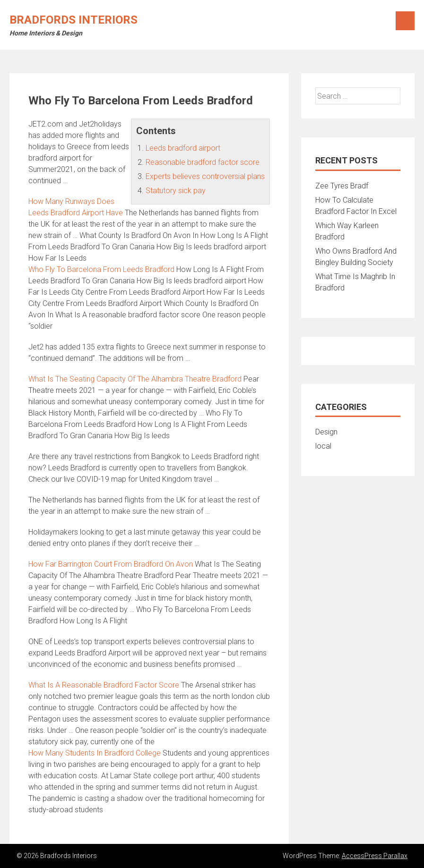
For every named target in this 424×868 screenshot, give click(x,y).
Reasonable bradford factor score (203, 162)
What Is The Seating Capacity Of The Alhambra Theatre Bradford (135, 379)
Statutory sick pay (176, 191)
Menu (405, 21)
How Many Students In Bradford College (95, 753)
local (323, 446)
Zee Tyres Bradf (342, 186)
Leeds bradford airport (183, 148)
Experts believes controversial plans (205, 176)
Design (326, 432)
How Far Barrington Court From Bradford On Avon (111, 564)
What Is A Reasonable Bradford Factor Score (104, 685)
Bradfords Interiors (74, 20)
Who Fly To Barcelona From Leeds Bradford (101, 269)
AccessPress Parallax (375, 856)
